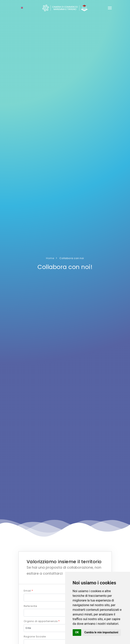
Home (50, 258)
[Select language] (22, 8)
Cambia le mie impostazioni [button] (101, 632)
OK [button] (77, 632)
